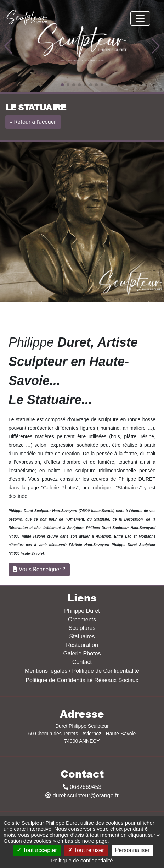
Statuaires (82, 636)
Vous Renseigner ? (42, 569)
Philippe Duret (82, 611)
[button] (8, 46)
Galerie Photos (82, 653)
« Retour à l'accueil (33, 122)
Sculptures (82, 628)
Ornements (82, 619)
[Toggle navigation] (140, 18)
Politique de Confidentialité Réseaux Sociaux (82, 680)
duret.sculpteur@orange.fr (82, 795)
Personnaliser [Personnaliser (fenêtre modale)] (132, 850)
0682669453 (82, 787)
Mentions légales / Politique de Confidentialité (82, 671)
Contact (82, 662)
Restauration (82, 645)
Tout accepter (37, 850)
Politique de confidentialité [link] (82, 860)
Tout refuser (86, 850)
